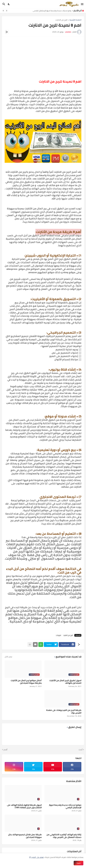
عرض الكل (8, 657)
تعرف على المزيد (37, 857)
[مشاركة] (7, 32)
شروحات (59, 635)
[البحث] (4, 4)
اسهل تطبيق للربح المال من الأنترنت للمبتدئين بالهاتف (65, 682)
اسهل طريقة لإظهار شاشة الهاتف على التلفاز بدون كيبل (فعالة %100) (24, 806)
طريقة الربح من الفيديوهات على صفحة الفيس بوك (64, 711)
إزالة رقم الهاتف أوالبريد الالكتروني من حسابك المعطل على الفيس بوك (64, 836)
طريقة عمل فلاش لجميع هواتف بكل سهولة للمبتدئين (25, 836)
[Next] (3, 11)
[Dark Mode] (9, 4)
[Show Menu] (82, 4)
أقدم (5, 750)
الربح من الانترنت (61, 20)
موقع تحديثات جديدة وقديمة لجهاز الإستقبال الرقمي (51, 11)
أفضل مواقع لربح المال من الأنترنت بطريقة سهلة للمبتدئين (26, 682)
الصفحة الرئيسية (75, 20)
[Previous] (7, 11)
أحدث (80, 750)
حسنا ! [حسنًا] (79, 863)
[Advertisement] (43, 58)
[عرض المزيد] (30, 645)
